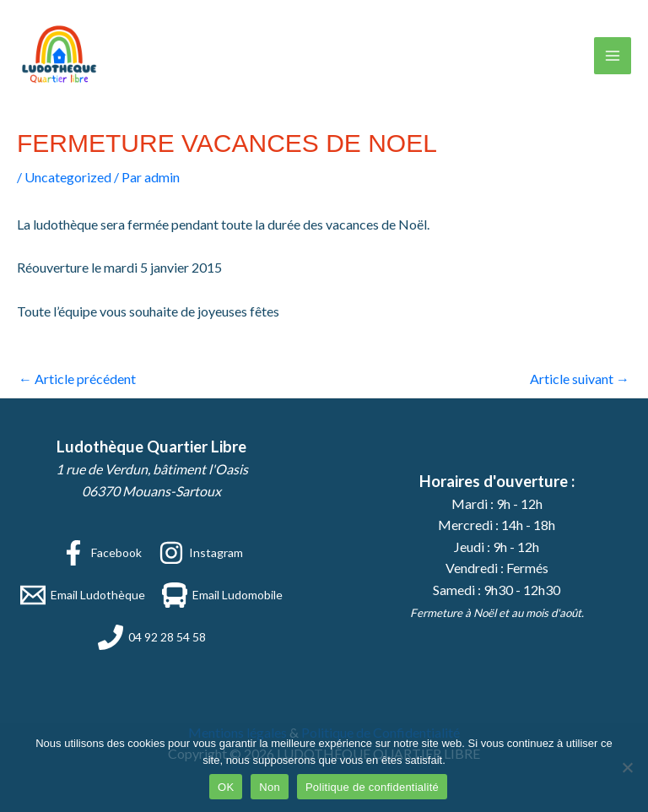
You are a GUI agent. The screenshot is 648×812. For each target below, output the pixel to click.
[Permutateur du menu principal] (613, 56)
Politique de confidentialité (372, 787)
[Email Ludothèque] (83, 595)
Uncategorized (68, 177)
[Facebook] (101, 553)
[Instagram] (201, 553)
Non (270, 787)
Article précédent (77, 379)
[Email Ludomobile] (222, 595)
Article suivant (580, 379)
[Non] (627, 767)
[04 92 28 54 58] (152, 637)
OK (226, 787)
